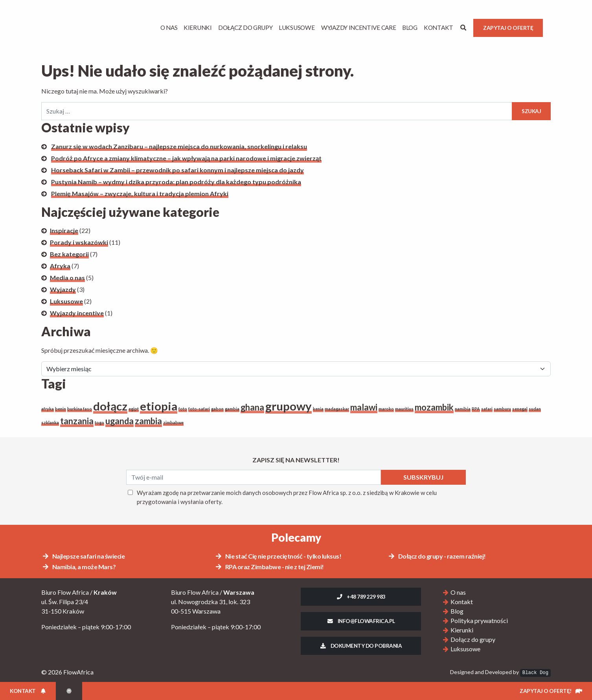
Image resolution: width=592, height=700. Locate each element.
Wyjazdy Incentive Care (359, 27)
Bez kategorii (69, 254)
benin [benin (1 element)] (61, 409)
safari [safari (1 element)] (487, 409)
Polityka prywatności (479, 620)
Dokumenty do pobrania (361, 646)
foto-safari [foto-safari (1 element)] (199, 409)
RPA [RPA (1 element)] (476, 409)
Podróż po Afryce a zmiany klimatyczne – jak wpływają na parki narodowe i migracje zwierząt (186, 158)
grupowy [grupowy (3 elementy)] (289, 406)
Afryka (60, 266)
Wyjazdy (63, 289)
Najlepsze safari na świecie (83, 556)
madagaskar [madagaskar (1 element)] (337, 409)
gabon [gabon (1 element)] (217, 409)
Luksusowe (297, 27)
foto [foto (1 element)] (183, 409)
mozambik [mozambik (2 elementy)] (434, 407)
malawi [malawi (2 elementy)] (364, 407)
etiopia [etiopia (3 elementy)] (159, 406)
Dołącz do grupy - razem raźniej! (437, 556)
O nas (458, 592)
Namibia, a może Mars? (79, 567)
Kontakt (438, 27)
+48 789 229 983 (361, 597)
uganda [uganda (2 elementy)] (120, 421)
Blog (410, 27)
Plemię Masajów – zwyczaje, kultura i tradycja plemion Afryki (140, 193)
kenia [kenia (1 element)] (318, 409)
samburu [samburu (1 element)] (502, 409)
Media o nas (67, 278)
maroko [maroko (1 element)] (386, 409)
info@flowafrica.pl (361, 621)
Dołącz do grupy (245, 27)
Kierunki (198, 27)
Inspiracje (64, 230)
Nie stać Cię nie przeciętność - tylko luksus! (278, 556)
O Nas (169, 27)
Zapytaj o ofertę (508, 28)
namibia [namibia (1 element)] (463, 409)
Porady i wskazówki (79, 242)
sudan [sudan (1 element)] (535, 409)
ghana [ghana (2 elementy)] (252, 407)
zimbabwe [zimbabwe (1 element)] (173, 422)
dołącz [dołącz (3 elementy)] (110, 406)
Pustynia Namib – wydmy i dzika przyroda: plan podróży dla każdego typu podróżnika (176, 182)
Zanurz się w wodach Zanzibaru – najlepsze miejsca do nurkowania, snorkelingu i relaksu (179, 146)
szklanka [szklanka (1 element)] (50, 422)
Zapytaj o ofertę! (551, 691)
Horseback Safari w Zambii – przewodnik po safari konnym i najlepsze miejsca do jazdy (177, 170)
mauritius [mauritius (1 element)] (404, 409)
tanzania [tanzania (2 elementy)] (77, 421)
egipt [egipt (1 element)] (134, 409)
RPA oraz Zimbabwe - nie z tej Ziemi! (269, 567)
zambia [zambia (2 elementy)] (148, 421)
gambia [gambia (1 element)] (232, 409)
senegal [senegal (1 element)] (520, 409)
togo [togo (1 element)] (99, 422)
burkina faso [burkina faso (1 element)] (80, 409)
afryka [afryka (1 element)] (48, 409)
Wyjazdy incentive (77, 313)
